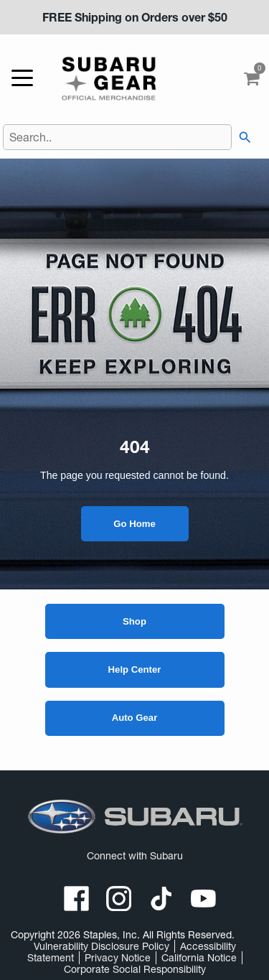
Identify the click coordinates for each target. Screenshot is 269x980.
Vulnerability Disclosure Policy (102, 946)
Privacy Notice (118, 958)
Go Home (134, 524)
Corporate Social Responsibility (135, 969)
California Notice (199, 958)
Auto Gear (135, 718)
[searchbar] (242, 137)
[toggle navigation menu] (26, 79)
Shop (134, 621)
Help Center (135, 669)
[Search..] (118, 137)
